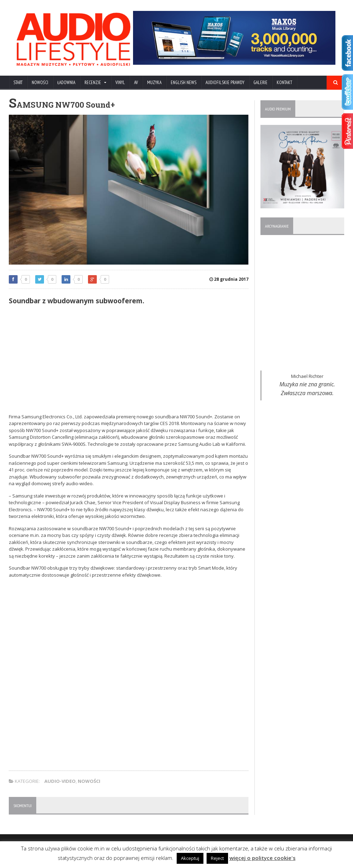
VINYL (120, 83)
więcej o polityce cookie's (263, 858)
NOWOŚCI (40, 83)
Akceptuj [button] (190, 858)
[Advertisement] (129, 361)
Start (18, 83)
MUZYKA (154, 83)
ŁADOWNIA (66, 83)
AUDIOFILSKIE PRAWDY (225, 83)
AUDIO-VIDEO (60, 781)
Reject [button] (217, 858)
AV (136, 83)
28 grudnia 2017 (229, 279)
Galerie (260, 83)
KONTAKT (284, 83)
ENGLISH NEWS (184, 83)
